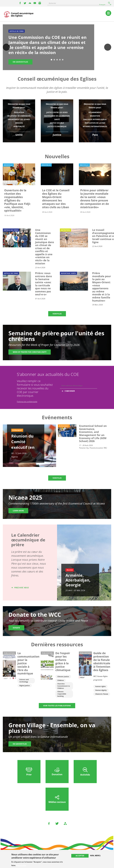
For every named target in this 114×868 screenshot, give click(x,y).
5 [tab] (63, 60)
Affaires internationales (95, 126)
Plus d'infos (21, 865)
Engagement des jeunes (19, 119)
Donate (16, 628)
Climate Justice (63, 676)
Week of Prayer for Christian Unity (30, 352)
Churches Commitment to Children (64, 686)
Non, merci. (96, 856)
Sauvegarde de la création (57, 116)
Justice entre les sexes (57, 112)
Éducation (19, 112)
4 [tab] (60, 60)
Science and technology (24, 681)
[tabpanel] (57, 47)
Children (61, 680)
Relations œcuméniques (19, 116)
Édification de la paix (95, 123)
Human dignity (101, 690)
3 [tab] (57, 60)
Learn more (18, 511)
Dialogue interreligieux (95, 119)
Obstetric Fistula (102, 694)
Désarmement (95, 112)
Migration (95, 116)
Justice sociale (57, 123)
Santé (57, 119)
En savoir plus (20, 62)
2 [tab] (54, 60)
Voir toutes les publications (57, 706)
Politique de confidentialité (27, 402)
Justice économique (57, 126)
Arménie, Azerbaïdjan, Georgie (78, 580)
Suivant (108, 47)
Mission (19, 123)
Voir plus (57, 314)
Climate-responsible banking (62, 694)
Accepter (80, 856)
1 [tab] (51, 60)
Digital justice (25, 685)
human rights (100, 686)
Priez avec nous (22, 588)
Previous (6, 47)
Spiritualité (19, 126)
